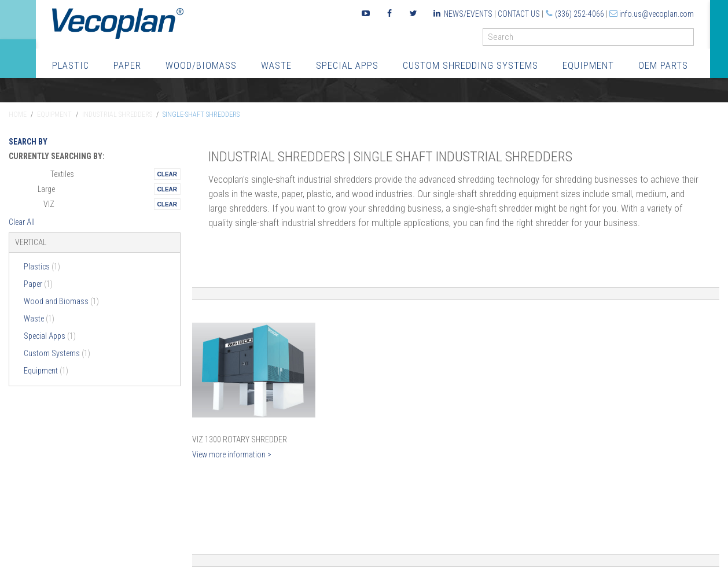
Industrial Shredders (117, 114)
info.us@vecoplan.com (657, 14)
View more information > (232, 454)
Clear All (22, 222)
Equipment (588, 65)
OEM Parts (663, 65)
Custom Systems (57, 353)
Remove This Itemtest (167, 174)
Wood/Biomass (201, 65)
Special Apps (347, 65)
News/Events (468, 14)
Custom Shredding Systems (470, 65)
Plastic (71, 65)
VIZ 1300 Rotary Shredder (240, 439)
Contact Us (519, 14)
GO (689, 40)
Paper (127, 65)
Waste (276, 65)
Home (18, 114)
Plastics (42, 267)
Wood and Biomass (61, 301)
